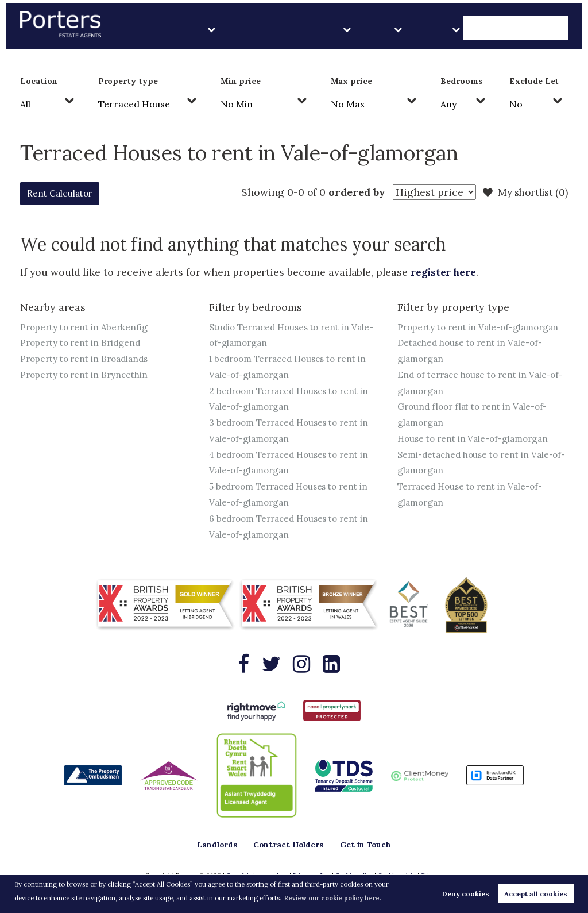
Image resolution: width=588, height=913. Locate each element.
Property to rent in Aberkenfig (86, 327)
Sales (437, 28)
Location (39, 81)
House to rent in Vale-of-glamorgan (477, 456)
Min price (241, 81)
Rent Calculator (68, 193)
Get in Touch (534, 28)
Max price (352, 81)
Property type (128, 81)
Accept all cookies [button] (536, 894)
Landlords (305, 28)
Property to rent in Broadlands (88, 359)
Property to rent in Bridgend (83, 343)
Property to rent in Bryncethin (87, 375)
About (475, 28)
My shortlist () (523, 192)
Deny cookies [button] (466, 894)
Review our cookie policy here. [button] (334, 898)
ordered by (349, 192)
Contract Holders (376, 28)
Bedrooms (461, 81)
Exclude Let (534, 81)
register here (445, 272)
